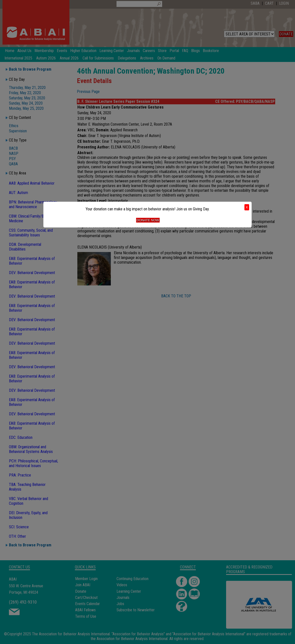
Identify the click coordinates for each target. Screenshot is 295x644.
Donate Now (148, 220)
